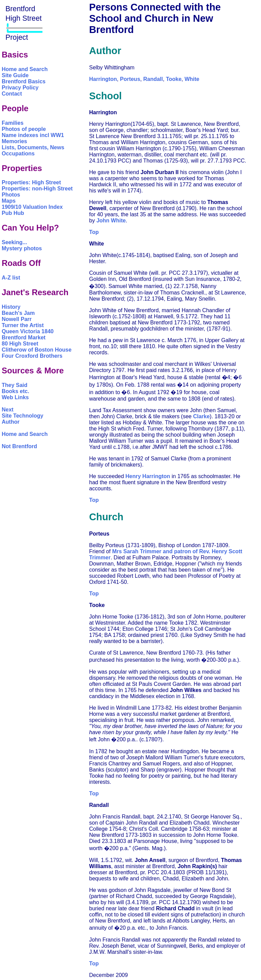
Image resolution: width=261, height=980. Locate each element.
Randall (153, 79)
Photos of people (24, 129)
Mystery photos (22, 248)
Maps (9, 201)
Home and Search (25, 69)
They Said (15, 385)
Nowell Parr (17, 319)
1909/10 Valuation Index (32, 207)
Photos (11, 195)
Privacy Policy (20, 88)
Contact (12, 94)
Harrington (103, 79)
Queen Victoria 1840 (28, 331)
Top (94, 232)
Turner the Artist (23, 325)
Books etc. (15, 391)
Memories (14, 141)
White (192, 79)
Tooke (174, 79)
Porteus (130, 79)
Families (13, 123)
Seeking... (14, 242)
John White (111, 221)
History (11, 307)
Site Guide (15, 75)
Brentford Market (24, 337)
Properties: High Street (31, 182)
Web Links (15, 397)
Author (11, 422)
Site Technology (22, 416)
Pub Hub (13, 213)
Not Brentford (19, 446)
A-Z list (11, 278)
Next (8, 410)
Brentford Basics (24, 81)
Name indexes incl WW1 (33, 135)
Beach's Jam (18, 313)
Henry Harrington (148, 476)
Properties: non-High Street (37, 189)
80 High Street (20, 344)
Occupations (18, 154)
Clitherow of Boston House (37, 350)
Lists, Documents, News (33, 147)
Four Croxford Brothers (32, 356)
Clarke (201, 416)
